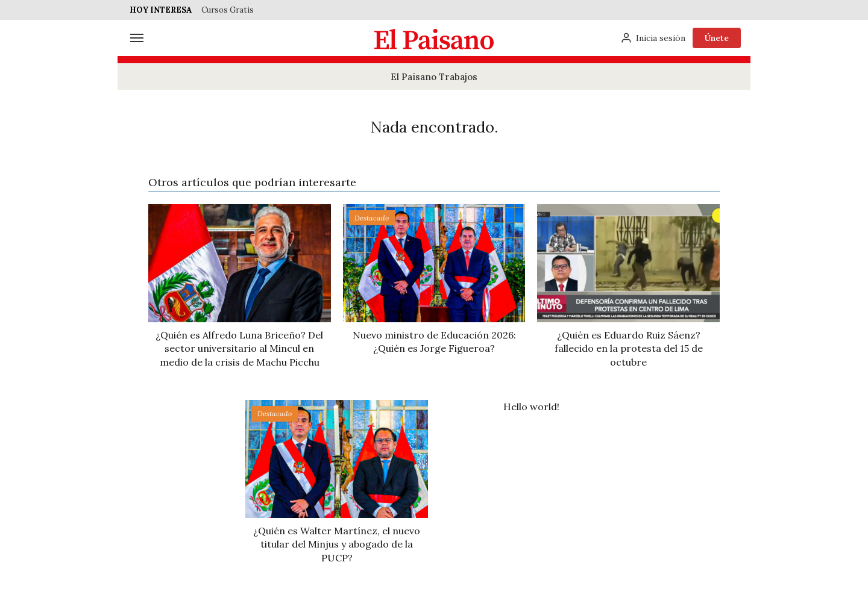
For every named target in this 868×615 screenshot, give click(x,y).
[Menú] (137, 38)
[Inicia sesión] (653, 38)
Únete (717, 38)
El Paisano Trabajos (434, 77)
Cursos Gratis (228, 10)
